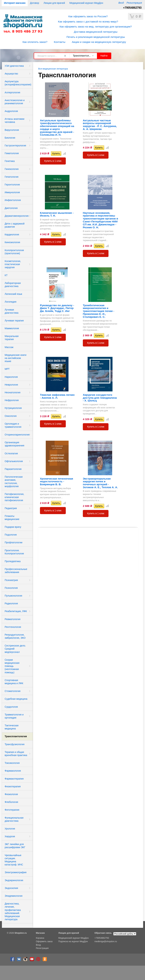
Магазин (40, 933)
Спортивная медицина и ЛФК (14, 682)
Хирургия (10, 836)
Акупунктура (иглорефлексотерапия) (18, 83)
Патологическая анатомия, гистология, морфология (14, 482)
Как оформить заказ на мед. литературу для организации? (96, 27)
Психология (11, 588)
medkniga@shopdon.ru (106, 941)
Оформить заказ (44, 941)
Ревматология (12, 619)
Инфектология (13, 200)
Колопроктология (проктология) (14, 252)
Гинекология (12, 169)
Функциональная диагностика (14, 819)
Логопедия (11, 302)
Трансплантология (16, 736)
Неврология (11, 385)
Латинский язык (13, 294)
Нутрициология (13, 408)
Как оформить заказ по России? (88, 16)
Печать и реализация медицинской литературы (96, 37)
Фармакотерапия (14, 779)
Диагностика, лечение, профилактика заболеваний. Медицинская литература (13, 911)
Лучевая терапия (14, 321)
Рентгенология (13, 627)
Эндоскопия (11, 888)
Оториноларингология (17, 435)
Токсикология (12, 763)
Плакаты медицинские (12, 518)
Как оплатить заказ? (35, 42)
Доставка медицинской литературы (96, 32)
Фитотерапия (12, 810)
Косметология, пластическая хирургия (13, 264)
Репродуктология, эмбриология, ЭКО (15, 636)
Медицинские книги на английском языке (15, 358)
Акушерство (11, 74)
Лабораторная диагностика (13, 285)
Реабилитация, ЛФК (16, 611)
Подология (11, 535)
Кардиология (12, 235)
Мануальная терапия (12, 338)
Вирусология (12, 130)
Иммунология (12, 192)
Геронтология (12, 185)
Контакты (60, 42)
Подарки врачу (13, 527)
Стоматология (13, 691)
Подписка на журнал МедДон (73, 941)
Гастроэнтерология (15, 146)
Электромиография (16, 872)
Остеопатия (11, 453)
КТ (6, 275)
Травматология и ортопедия (14, 716)
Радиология (11, 603)
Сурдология (11, 707)
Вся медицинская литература (53, 69)
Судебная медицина (16, 699)
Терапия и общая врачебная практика (16, 754)
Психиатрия (11, 580)
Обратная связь (103, 933)
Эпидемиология (14, 896)
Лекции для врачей (54, 3)
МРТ (7, 369)
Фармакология (13, 771)
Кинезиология (12, 242)
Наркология (11, 377)
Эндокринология (14, 880)
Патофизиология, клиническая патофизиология (14, 497)
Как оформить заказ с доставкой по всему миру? (88, 22)
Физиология (11, 794)
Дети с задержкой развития (15, 225)
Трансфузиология (15, 744)
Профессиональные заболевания (16, 571)
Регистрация (134, 3)
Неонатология (12, 392)
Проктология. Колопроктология (14, 552)
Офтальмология (14, 461)
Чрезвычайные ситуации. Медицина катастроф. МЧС (14, 860)
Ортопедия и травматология (13, 425)
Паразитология (13, 469)
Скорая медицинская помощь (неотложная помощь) (12, 666)
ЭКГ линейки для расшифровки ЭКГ (15, 846)
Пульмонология (13, 596)
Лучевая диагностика (12, 311)
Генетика (10, 161)
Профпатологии (14, 542)
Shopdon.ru (21, 933)
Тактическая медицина (12, 727)
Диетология (11, 208)
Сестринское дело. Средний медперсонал (15, 649)
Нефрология (12, 400)
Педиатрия (11, 508)
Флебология (11, 802)
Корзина (40, 938)
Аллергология (12, 92)
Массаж (9, 347)
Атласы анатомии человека (14, 120)
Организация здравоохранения (14, 444)
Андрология (11, 111)
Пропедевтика (13, 561)
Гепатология (12, 177)
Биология (10, 138)
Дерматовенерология (17, 216)
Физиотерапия (13, 786)
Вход (121, 3)
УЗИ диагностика (14, 66)
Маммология (12, 328)
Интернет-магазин (15, 3)
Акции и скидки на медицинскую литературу (99, 42)
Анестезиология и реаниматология (15, 102)
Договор (35, 3)
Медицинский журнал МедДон (86, 3)
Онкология (11, 416)
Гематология (12, 153)
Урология (10, 829)
